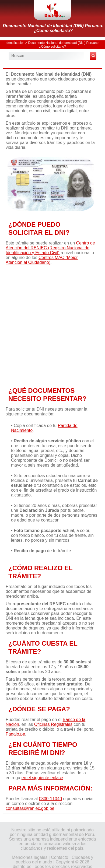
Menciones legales (30, 857)
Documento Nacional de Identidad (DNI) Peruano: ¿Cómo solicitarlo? (53, 28)
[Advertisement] (52, 325)
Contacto (59, 857)
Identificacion (15, 43)
